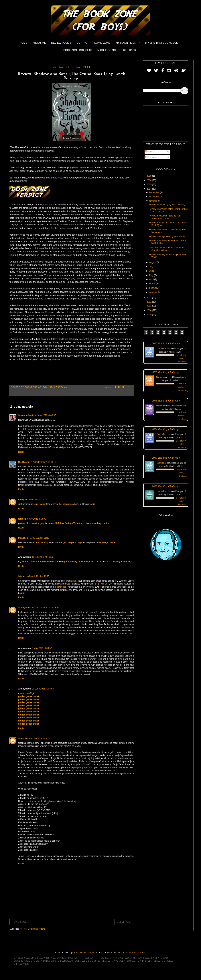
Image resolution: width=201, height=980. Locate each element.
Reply (21, 452)
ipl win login (104, 584)
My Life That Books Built (162, 43)
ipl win (73, 581)
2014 (149, 189)
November (155, 197)
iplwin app (62, 587)
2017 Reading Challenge (166, 343)
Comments (152, 157)
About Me (39, 43)
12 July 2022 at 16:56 (42, 557)
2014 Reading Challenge (166, 429)
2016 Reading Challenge (166, 372)
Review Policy (61, 43)
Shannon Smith (26, 415)
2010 (149, 310)
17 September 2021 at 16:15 (45, 462)
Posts (149, 152)
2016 (149, 180)
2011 (149, 306)
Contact (83, 43)
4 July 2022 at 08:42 (37, 519)
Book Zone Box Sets (78, 50)
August (153, 262)
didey (21, 500)
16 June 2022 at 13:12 (36, 500)
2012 (149, 302)
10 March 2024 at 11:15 (38, 576)
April (152, 279)
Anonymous (24, 608)
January (153, 292)
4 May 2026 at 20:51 (43, 739)
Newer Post (20, 922)
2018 (149, 176)
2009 (149, 315)
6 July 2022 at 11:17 (39, 538)
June (152, 271)
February (154, 288)
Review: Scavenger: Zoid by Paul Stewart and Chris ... (165, 217)
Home (23, 43)
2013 (149, 298)
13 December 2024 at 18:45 (45, 608)
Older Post (124, 922)
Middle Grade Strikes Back (117, 50)
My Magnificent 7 (128, 43)
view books (182, 362)
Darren (160, 349)
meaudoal (23, 538)
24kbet (22, 576)
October (153, 201)
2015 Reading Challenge (166, 400)
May (152, 275)
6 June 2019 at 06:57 (46, 415)
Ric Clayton (24, 462)
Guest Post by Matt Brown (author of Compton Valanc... (166, 249)
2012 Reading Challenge (166, 486)
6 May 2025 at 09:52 (42, 648)
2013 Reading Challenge (166, 458)
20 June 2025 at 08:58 (43, 689)
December (155, 192)
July (152, 267)
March (153, 284)
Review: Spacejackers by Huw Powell (167, 236)
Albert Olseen (25, 739)
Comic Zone (102, 43)
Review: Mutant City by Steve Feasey (167, 205)
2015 (149, 184)
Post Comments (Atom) (34, 929)
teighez (22, 519)
